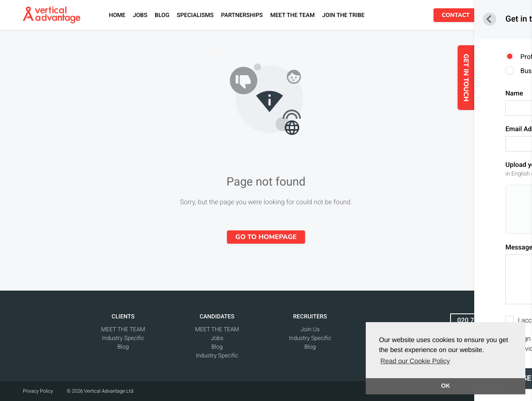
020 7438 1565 (480, 320)
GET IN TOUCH (486, 78)
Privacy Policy (38, 391)
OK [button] (446, 386)
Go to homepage (266, 237)
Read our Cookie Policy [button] (415, 361)
